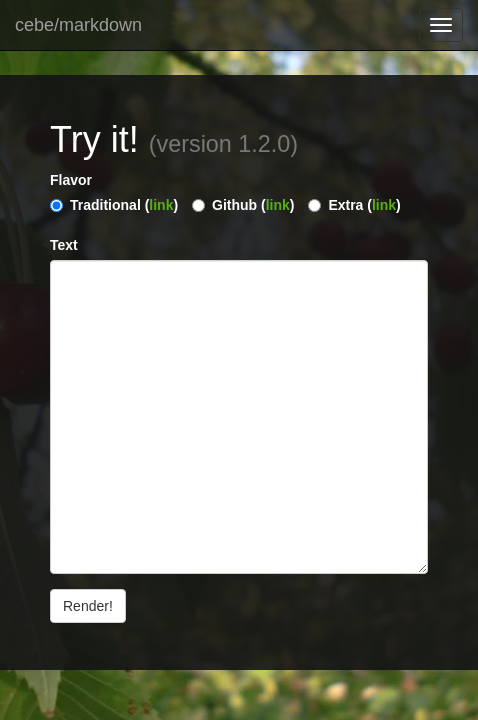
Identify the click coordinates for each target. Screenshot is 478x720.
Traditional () (124, 205)
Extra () (364, 205)
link (161, 205)
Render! (88, 606)
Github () (253, 205)
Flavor (71, 180)
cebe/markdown (78, 25)
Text (64, 245)
